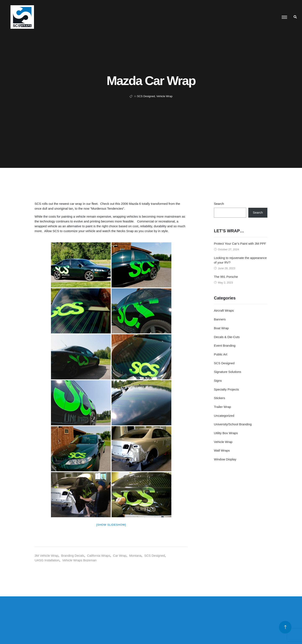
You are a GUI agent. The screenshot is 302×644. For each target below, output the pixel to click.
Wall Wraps (222, 450)
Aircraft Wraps (224, 310)
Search (219, 204)
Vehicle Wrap (164, 96)
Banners (220, 319)
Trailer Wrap (223, 407)
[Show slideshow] (111, 525)
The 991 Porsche (226, 277)
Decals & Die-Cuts (227, 337)
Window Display (225, 459)
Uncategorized (224, 416)
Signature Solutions (228, 372)
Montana (135, 556)
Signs (218, 381)
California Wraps (99, 556)
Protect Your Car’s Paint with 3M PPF (240, 244)
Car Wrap (120, 556)
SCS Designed (146, 96)
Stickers (219, 398)
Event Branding (225, 346)
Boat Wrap (221, 328)
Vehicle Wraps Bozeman (79, 560)
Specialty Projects (226, 389)
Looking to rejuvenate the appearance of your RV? (240, 260)
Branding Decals (73, 556)
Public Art (221, 354)
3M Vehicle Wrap (46, 556)
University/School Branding (233, 424)
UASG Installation (47, 560)
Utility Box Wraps (226, 433)
